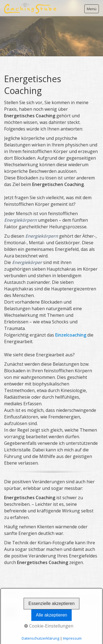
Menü (92, 9)
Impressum (33, 593)
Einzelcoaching (71, 335)
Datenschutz (58, 593)
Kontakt (11, 593)
